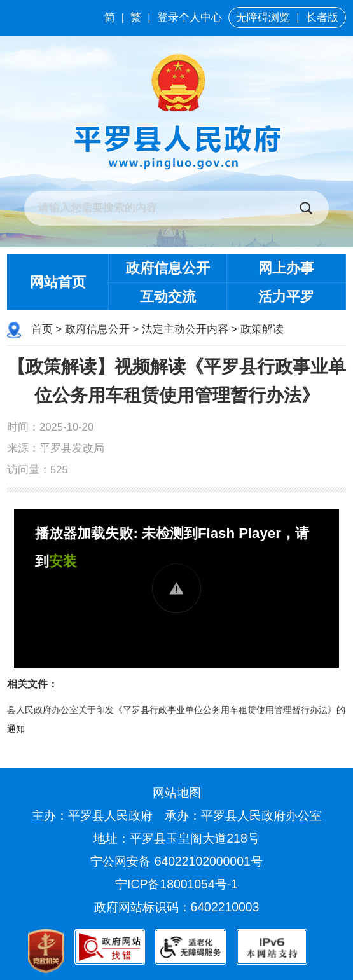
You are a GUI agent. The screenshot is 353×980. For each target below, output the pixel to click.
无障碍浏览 (263, 17)
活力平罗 (286, 297)
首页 (42, 329)
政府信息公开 (168, 268)
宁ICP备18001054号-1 (178, 884)
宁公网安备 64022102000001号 (177, 861)
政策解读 (262, 329)
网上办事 (286, 268)
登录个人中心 (190, 17)
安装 (63, 561)
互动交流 (168, 297)
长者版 (322, 17)
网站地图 (177, 792)
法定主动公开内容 (185, 329)
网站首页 (58, 282)
